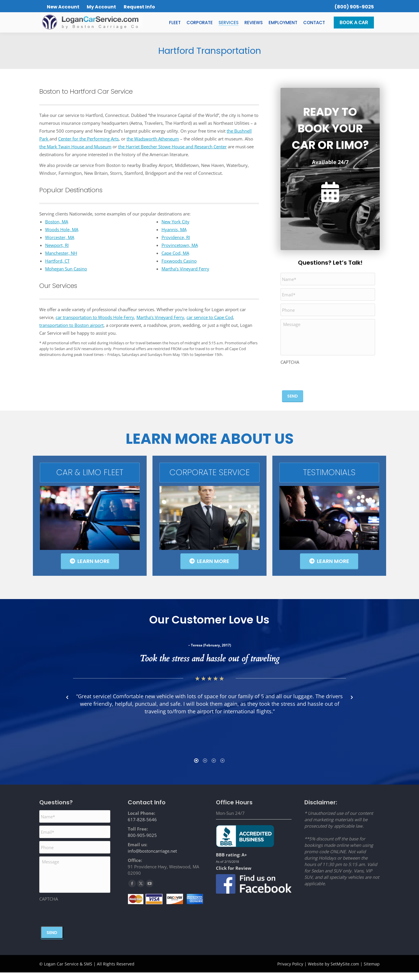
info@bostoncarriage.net (152, 858)
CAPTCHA (290, 362)
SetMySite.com (345, 971)
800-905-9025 (142, 843)
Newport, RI (57, 245)
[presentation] (325, 377)
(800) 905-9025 (354, 7)
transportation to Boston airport (71, 325)
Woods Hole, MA (62, 229)
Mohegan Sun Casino (66, 269)
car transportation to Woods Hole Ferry (95, 317)
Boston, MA (57, 222)
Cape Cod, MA (175, 253)
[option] (145, 697)
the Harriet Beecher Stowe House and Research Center (172, 147)
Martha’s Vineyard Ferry (185, 269)
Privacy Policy (290, 971)
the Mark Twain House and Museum (75, 147)
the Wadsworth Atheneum (153, 139)
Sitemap (372, 971)
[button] (67, 701)
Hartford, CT (57, 261)
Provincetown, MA (180, 245)
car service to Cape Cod (210, 317)
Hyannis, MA (174, 229)
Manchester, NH (61, 253)
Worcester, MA (60, 237)
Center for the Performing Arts (88, 139)
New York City (175, 222)
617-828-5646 (142, 827)
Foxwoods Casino (179, 261)
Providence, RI (176, 237)
